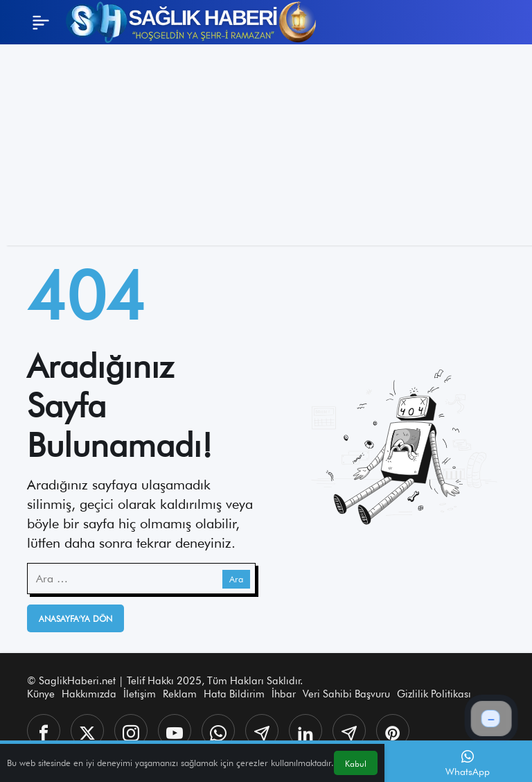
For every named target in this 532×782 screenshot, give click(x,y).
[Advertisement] (266, 148)
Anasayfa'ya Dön (76, 619)
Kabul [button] (356, 764)
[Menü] (41, 22)
